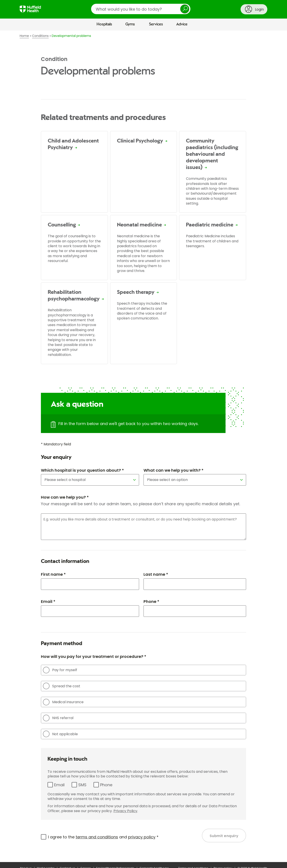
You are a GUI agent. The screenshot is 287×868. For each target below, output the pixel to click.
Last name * (156, 574)
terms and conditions (97, 837)
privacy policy (142, 837)
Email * (48, 601)
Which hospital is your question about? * (82, 470)
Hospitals (104, 24)
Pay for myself (60, 670)
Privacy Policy (125, 811)
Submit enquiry (224, 836)
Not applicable (60, 734)
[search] (141, 9)
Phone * (151, 601)
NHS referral (58, 718)
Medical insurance (63, 702)
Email (59, 785)
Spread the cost (62, 686)
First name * (53, 574)
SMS (82, 785)
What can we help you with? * (173, 470)
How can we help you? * (65, 497)
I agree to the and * (103, 837)
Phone (106, 785)
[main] (143, 446)
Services (156, 24)
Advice (182, 24)
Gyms (130, 24)
